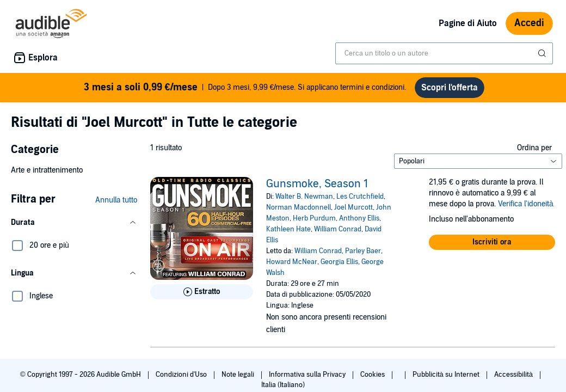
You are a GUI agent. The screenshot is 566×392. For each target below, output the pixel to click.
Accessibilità (514, 375)
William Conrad (338, 229)
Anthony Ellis (359, 218)
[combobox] (444, 53)
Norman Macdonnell (299, 207)
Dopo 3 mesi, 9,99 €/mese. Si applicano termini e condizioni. (245, 88)
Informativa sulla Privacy (308, 375)
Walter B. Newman (304, 197)
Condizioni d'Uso (182, 375)
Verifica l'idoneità (526, 204)
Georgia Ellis (339, 262)
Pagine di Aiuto (468, 23)
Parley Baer (363, 251)
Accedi (529, 23)
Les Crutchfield (360, 197)
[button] (74, 223)
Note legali (239, 375)
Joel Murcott (353, 207)
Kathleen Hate (288, 229)
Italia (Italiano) (283, 385)
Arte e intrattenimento (47, 170)
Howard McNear (292, 262)
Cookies (373, 375)
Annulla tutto (116, 200)
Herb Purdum (314, 218)
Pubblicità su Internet (447, 375)
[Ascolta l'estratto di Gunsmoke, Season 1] (202, 292)
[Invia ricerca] (543, 53)
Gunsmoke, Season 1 (317, 184)
